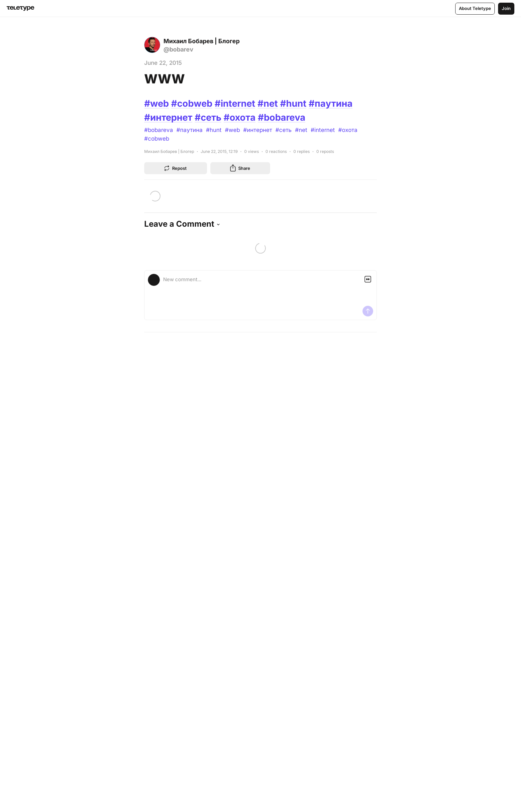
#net (271, 103)
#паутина (334, 103)
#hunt (297, 103)
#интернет (169, 117)
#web (157, 103)
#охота (241, 117)
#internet (238, 103)
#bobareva (284, 117)
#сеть (209, 117)
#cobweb (193, 103)
